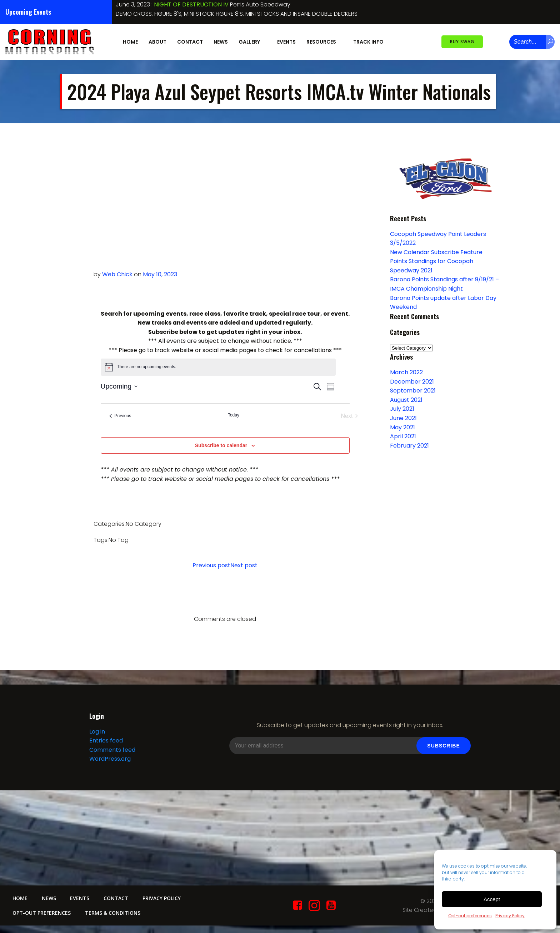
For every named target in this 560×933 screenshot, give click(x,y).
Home (130, 42)
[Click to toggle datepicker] (119, 387)
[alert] (218, 367)
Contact (190, 42)
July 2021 (402, 409)
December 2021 (412, 382)
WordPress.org (110, 759)
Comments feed (112, 750)
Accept (492, 899)
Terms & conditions (113, 913)
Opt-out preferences (470, 916)
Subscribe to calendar (221, 445)
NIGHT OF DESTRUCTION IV (191, 4)
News (221, 42)
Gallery (252, 42)
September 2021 (413, 391)
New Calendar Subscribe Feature (436, 252)
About (157, 42)
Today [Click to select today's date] (234, 415)
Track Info (372, 42)
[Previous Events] (120, 416)
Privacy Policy (510, 916)
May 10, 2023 (160, 274)
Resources (324, 42)
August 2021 (406, 400)
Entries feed (106, 741)
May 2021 (402, 427)
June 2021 (403, 418)
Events (286, 42)
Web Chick (117, 274)
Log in (97, 732)
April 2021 (403, 436)
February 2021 (409, 446)
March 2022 (406, 372)
